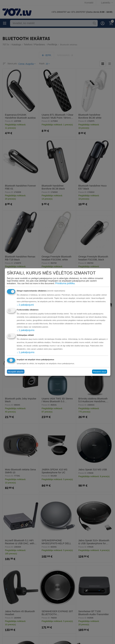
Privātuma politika (64, 283)
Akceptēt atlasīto (16, 371)
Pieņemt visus (100, 371)
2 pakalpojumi (24, 305)
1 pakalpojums (25, 330)
